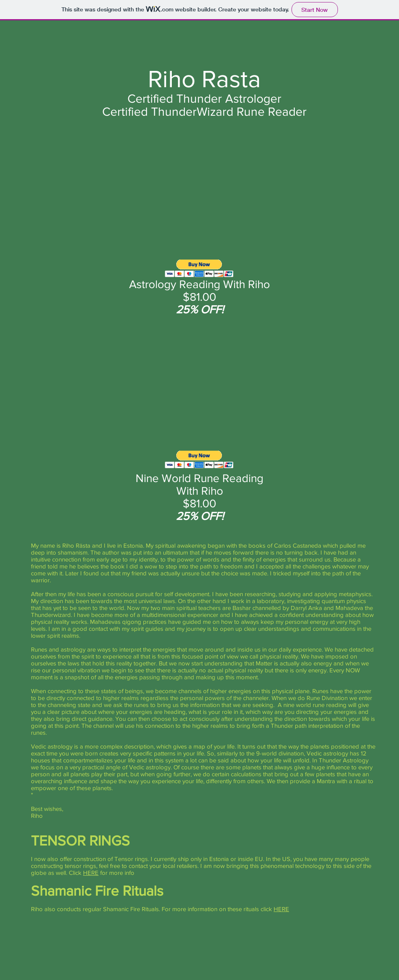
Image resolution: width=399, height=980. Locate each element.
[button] (199, 268)
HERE (91, 873)
